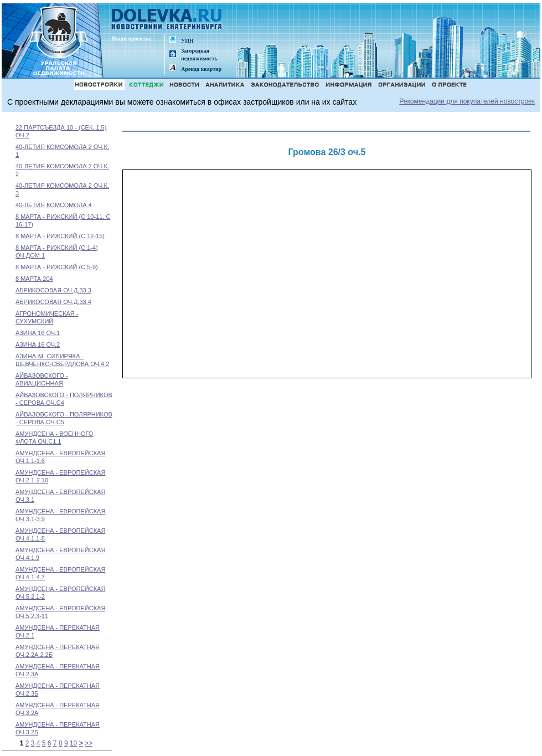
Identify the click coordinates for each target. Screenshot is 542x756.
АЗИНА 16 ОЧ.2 (38, 344)
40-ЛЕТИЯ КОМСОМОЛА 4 (54, 205)
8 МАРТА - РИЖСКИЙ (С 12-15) (60, 236)
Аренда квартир (201, 69)
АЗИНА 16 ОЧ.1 (38, 333)
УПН (187, 41)
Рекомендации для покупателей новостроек (467, 101)
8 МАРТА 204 (34, 279)
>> (89, 743)
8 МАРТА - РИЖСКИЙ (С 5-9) (57, 267)
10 (73, 743)
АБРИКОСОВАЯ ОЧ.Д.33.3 (53, 290)
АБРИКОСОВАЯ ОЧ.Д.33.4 (53, 302)
